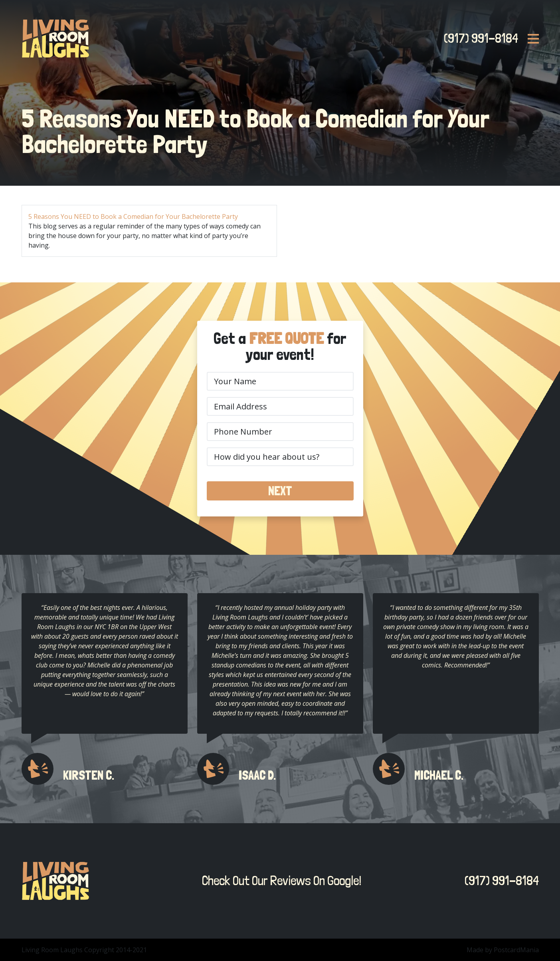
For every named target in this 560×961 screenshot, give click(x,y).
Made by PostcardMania (503, 950)
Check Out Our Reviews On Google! (279, 881)
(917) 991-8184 (479, 38)
